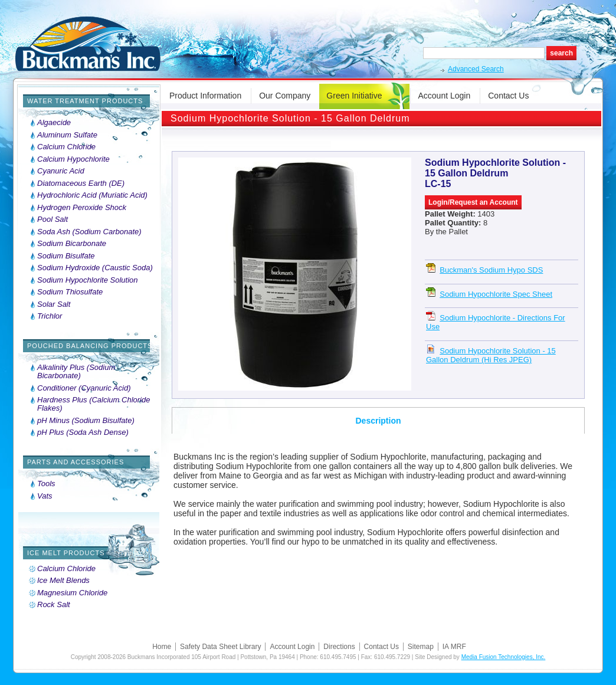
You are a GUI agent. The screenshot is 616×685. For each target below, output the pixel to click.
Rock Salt (54, 605)
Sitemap (421, 647)
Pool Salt (53, 219)
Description (378, 421)
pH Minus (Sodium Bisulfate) (86, 421)
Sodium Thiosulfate (70, 292)
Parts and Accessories (76, 462)
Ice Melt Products (66, 553)
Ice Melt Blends (63, 581)
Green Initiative (354, 96)
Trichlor (50, 316)
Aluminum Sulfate (67, 135)
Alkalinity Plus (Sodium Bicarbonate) (76, 372)
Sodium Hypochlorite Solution (88, 280)
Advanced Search (476, 69)
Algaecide (54, 123)
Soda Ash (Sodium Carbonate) (89, 232)
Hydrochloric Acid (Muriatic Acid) (92, 195)
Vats (45, 496)
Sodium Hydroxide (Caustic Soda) (95, 268)
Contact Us (508, 96)
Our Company (285, 96)
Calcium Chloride (66, 147)
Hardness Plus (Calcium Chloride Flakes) (94, 404)
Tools (46, 484)
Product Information (205, 96)
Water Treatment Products (85, 101)
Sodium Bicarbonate (72, 244)
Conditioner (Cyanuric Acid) (84, 388)
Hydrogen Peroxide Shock (82, 208)
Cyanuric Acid (61, 171)
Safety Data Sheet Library (220, 647)
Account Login (445, 96)
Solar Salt (54, 304)
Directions (339, 647)
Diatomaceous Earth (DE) (81, 183)
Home (162, 647)
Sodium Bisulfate (66, 256)
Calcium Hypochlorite (73, 159)
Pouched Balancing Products (90, 346)
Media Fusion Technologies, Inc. (504, 657)
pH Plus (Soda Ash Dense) (83, 432)
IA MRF (454, 647)
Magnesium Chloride (72, 593)
